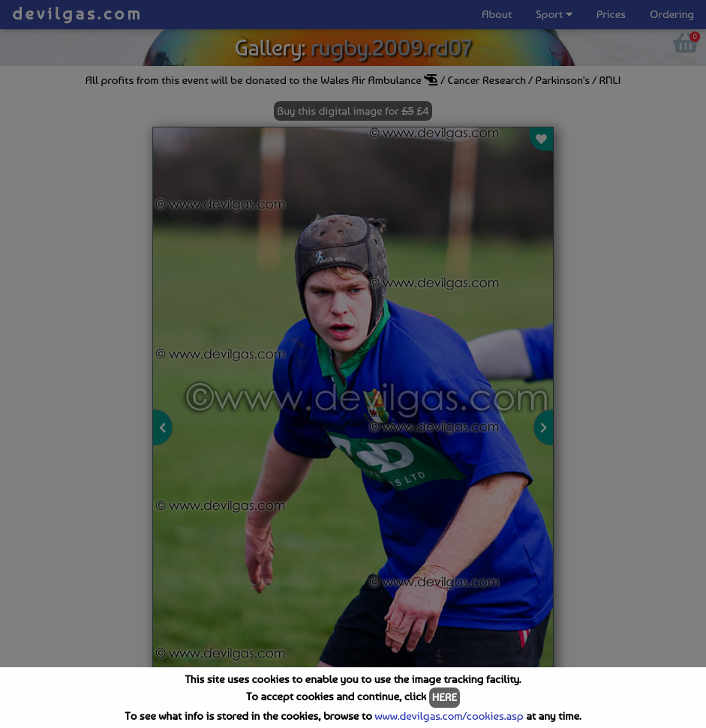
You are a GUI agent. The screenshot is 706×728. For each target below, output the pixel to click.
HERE (445, 697)
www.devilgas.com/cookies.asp (449, 716)
